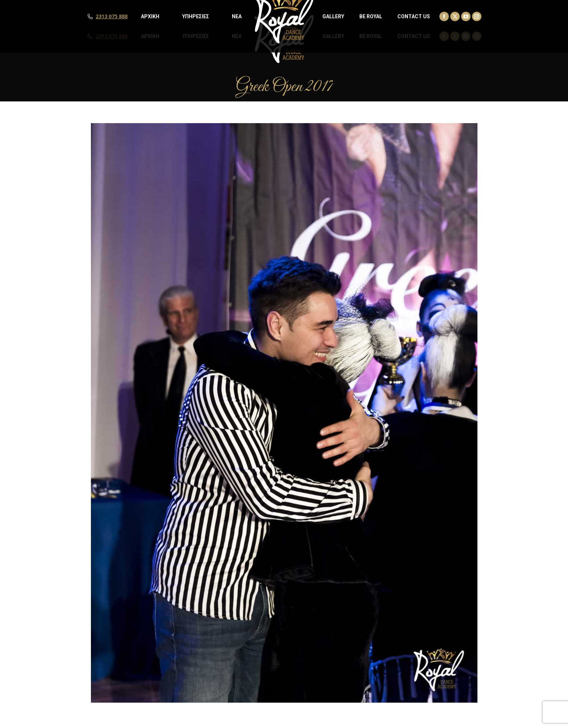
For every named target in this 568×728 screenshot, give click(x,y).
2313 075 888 (112, 36)
